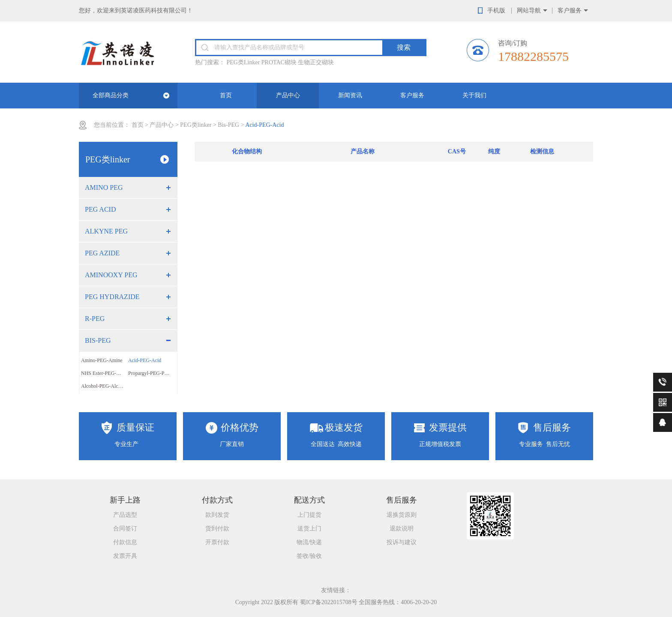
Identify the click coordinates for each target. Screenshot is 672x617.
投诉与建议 (402, 542)
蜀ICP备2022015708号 (329, 602)
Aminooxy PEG (111, 275)
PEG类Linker (243, 62)
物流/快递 (309, 542)
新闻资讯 (350, 95)
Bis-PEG (228, 125)
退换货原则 (402, 515)
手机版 (496, 10)
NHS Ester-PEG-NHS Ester (105, 373)
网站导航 (529, 10)
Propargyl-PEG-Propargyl (152, 373)
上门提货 (309, 515)
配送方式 (309, 500)
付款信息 (125, 542)
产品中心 (288, 95)
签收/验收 (309, 556)
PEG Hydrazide (112, 297)
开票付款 (217, 542)
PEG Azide (102, 253)
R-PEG (95, 319)
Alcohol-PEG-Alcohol (104, 386)
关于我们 (474, 95)
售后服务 (402, 500)
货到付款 (217, 529)
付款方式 (217, 500)
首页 (226, 95)
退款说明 (402, 529)
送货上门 (309, 529)
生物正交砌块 (316, 62)
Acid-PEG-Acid (145, 360)
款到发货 (217, 515)
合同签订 (125, 529)
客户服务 (570, 10)
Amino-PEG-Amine (102, 360)
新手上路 (125, 500)
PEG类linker (196, 125)
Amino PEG (104, 187)
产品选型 (125, 515)
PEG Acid (100, 209)
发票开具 (125, 556)
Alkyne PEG (106, 231)
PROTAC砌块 (279, 62)
